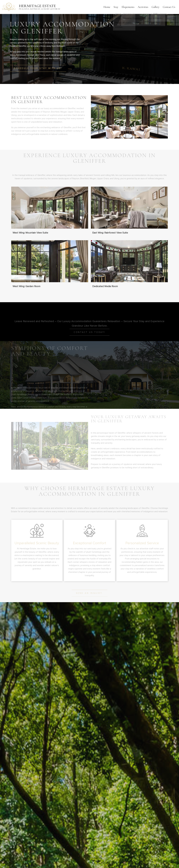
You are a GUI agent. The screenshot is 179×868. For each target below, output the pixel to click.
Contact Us (169, 7)
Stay (116, 7)
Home (107, 7)
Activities (143, 7)
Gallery (156, 7)
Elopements (128, 7)
